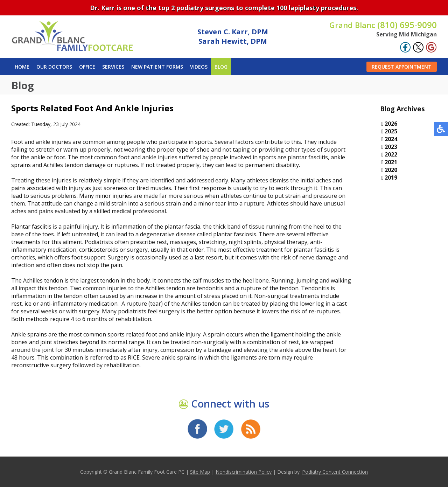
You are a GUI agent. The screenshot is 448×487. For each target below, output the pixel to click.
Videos (199, 67)
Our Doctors (54, 67)
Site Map (200, 472)
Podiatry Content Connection (335, 472)
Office (87, 67)
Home (22, 67)
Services (113, 67)
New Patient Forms (157, 67)
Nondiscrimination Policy (244, 472)
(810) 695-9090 (383, 25)
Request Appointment (402, 67)
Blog (221, 67)
